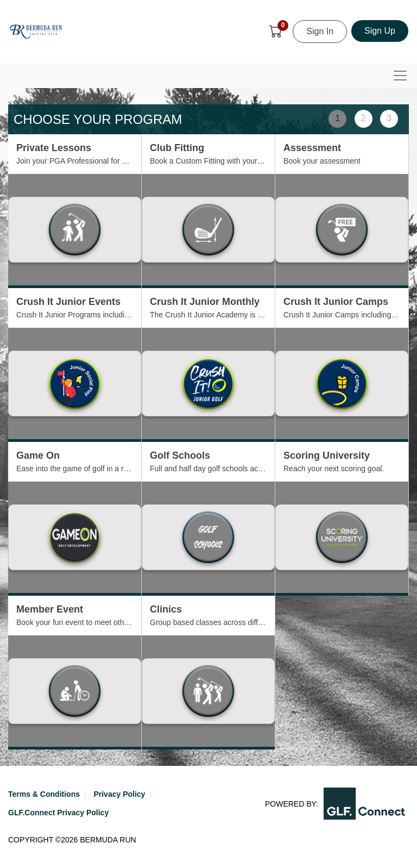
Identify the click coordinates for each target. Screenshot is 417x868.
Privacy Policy (119, 794)
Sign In (320, 31)
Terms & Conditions (44, 794)
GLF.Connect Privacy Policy (58, 813)
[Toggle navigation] (400, 76)
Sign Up (380, 31)
